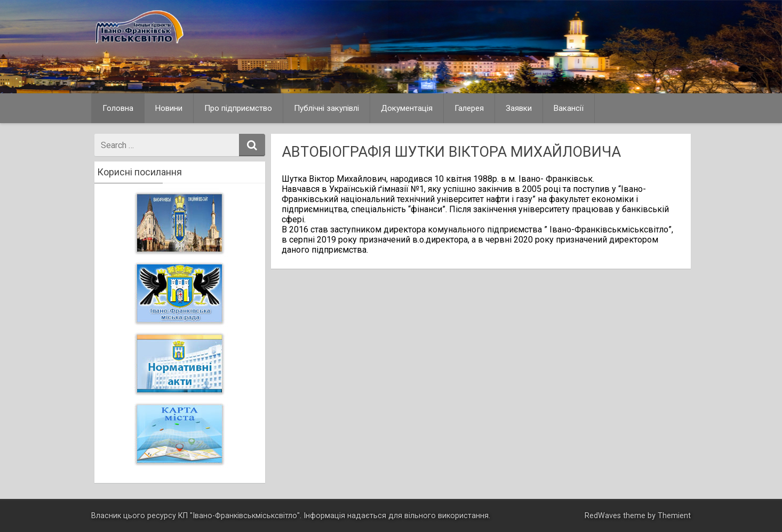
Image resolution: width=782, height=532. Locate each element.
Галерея (469, 108)
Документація (407, 108)
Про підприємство (238, 108)
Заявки (519, 108)
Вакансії (569, 108)
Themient (674, 516)
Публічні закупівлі (326, 108)
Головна (118, 108)
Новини (169, 108)
